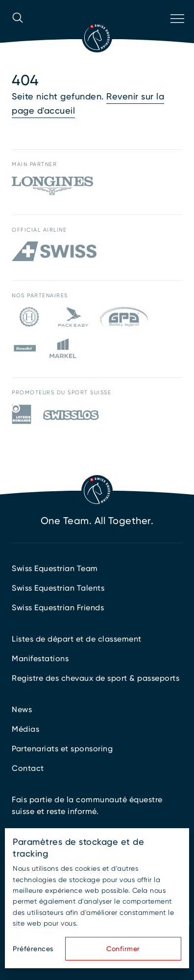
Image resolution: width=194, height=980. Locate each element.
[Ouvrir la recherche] (18, 31)
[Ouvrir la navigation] (176, 31)
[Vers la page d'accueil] (97, 37)
